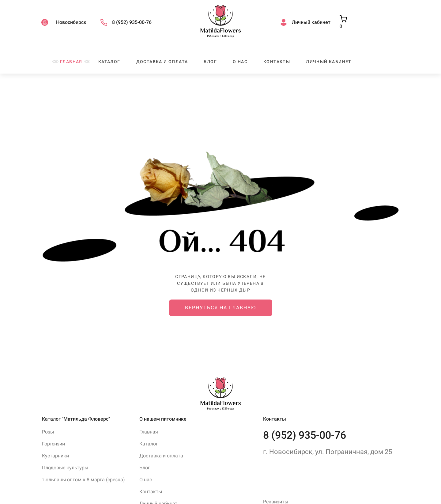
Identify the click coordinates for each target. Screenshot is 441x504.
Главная (71, 62)
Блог (210, 62)
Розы (48, 432)
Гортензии (53, 444)
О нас (240, 62)
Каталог (109, 62)
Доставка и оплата (162, 62)
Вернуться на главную (220, 308)
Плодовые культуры (65, 468)
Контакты (277, 62)
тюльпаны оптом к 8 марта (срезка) (83, 480)
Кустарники (55, 456)
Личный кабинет (329, 62)
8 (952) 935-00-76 (305, 435)
